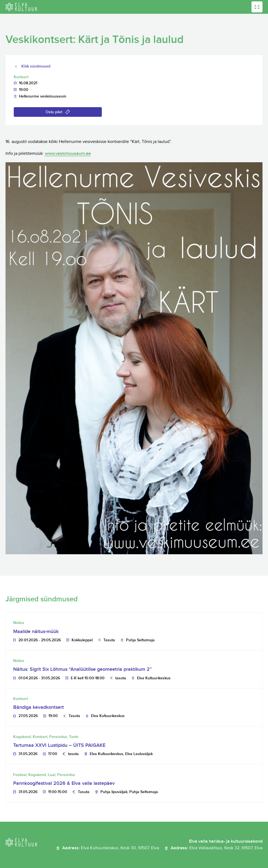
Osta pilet (54, 112)
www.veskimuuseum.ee (68, 154)
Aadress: (111, 848)
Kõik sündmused (36, 66)
